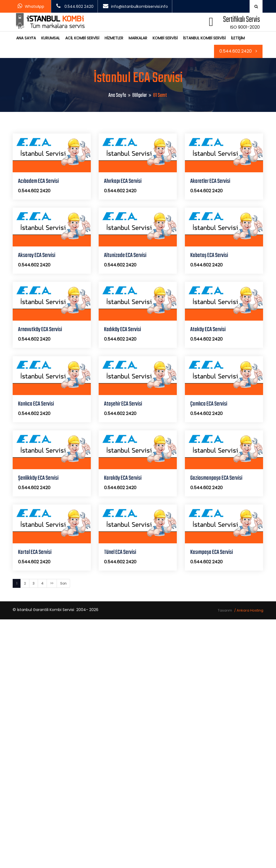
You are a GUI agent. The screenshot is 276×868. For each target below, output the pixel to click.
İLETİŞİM (238, 38)
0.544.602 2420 (238, 51)
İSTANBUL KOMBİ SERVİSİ (204, 38)
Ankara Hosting (250, 610)
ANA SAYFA (26, 38)
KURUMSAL (51, 38)
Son (63, 583)
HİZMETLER (114, 38)
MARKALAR (138, 38)
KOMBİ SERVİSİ (165, 38)
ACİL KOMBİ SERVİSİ (82, 38)
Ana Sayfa (117, 95)
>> (52, 583)
